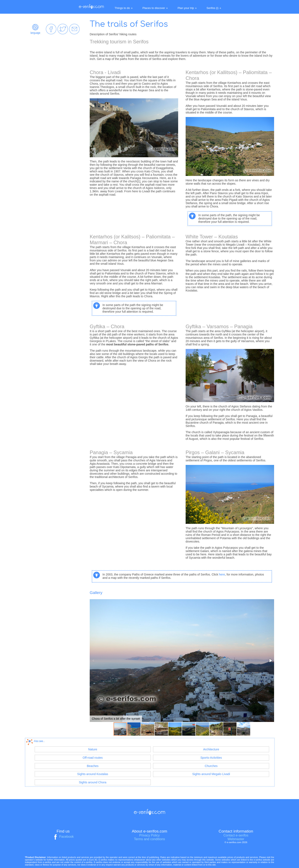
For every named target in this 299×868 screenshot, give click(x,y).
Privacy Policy (150, 835)
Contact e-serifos (236, 835)
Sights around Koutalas (93, 774)
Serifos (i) (214, 8)
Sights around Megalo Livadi (211, 774)
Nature (93, 749)
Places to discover (155, 8)
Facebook (63, 837)
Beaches (93, 766)
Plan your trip (187, 8)
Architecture (211, 749)
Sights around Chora (93, 782)
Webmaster (236, 839)
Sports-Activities (211, 758)
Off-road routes (93, 758)
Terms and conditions (149, 839)
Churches (211, 766)
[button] (270, 661)
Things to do (124, 8)
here (222, 574)
